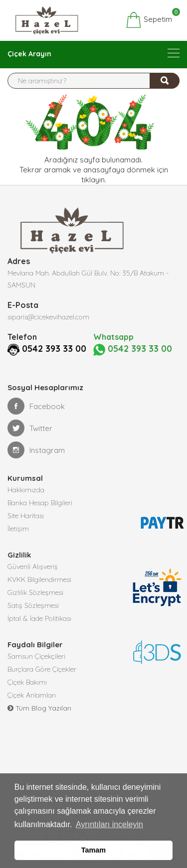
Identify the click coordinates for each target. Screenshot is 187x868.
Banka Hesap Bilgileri (40, 503)
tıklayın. (94, 180)
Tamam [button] (93, 850)
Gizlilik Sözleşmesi (35, 592)
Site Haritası (26, 516)
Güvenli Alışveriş (33, 567)
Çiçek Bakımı (27, 682)
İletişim (18, 529)
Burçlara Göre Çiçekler (42, 669)
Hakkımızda (26, 490)
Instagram (36, 450)
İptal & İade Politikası (39, 618)
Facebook (36, 406)
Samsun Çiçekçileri (36, 656)
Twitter (30, 428)
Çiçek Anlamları (32, 695)
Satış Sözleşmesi (33, 605)
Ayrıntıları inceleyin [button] (109, 824)
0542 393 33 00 (54, 349)
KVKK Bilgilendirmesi (39, 579)
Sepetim (149, 20)
